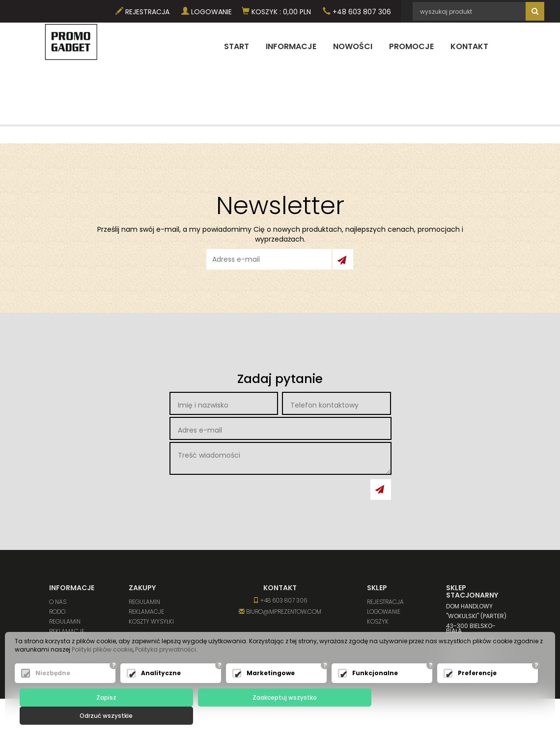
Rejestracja (142, 12)
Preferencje (477, 692)
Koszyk (378, 621)
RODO (57, 612)
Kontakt (469, 46)
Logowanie (207, 12)
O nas (58, 602)
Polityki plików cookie (102, 668)
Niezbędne (53, 692)
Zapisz (105, 716)
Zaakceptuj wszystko (282, 716)
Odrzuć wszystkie (459, 716)
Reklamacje (67, 631)
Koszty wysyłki (72, 641)
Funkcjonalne (375, 692)
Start (237, 46)
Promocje (411, 46)
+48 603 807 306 (357, 12)
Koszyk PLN (276, 12)
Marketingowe (271, 692)
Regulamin (65, 621)
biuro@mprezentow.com (280, 612)
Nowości (353, 46)
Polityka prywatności (166, 668)
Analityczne (161, 692)
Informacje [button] (291, 46)
